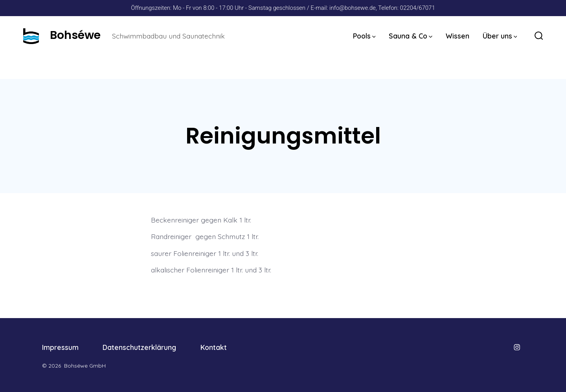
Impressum (60, 347)
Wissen (458, 36)
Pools (364, 36)
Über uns (500, 36)
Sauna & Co (411, 36)
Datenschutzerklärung (139, 347)
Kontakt (214, 347)
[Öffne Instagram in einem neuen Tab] (517, 347)
